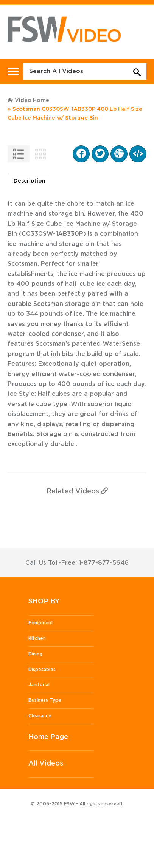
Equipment (41, 623)
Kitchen (37, 638)
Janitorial (39, 685)
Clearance (40, 716)
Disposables (42, 670)
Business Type (45, 700)
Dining (35, 654)
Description (30, 181)
